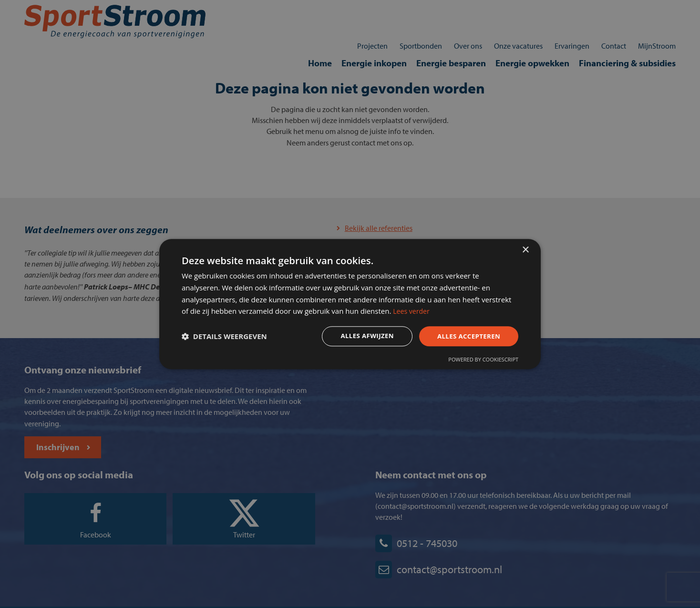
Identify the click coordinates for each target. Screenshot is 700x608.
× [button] (525, 248)
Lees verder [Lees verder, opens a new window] (448, 311)
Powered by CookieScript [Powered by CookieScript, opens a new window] (479, 361)
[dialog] (350, 304)
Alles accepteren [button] (463, 336)
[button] (228, 337)
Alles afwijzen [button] (359, 336)
